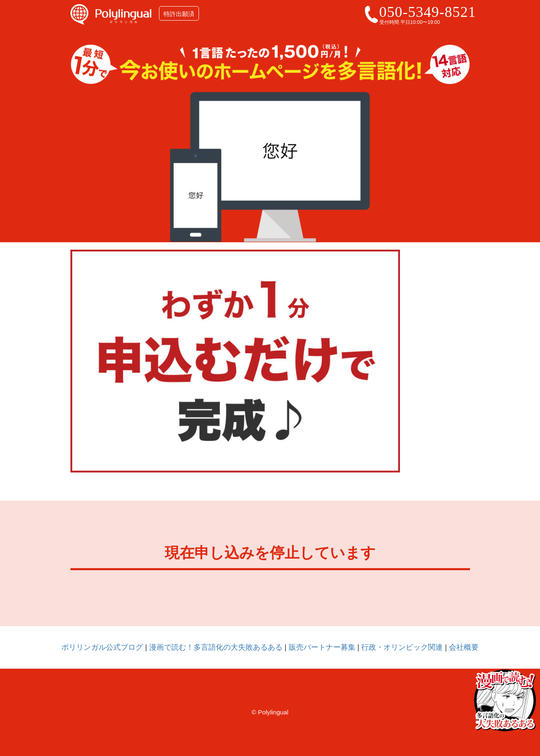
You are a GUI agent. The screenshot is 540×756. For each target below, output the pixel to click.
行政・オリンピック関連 (402, 647)
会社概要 (464, 647)
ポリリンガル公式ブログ (102, 647)
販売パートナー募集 (322, 647)
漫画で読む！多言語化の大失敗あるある (216, 647)
